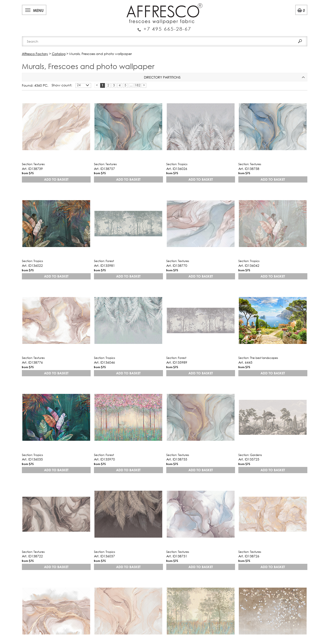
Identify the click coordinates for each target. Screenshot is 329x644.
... (131, 85)
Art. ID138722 (32, 556)
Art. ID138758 (249, 169)
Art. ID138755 (177, 459)
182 (137, 85)
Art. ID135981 (104, 265)
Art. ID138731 (177, 556)
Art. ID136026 (177, 169)
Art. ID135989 (177, 362)
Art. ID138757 (104, 169)
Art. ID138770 (177, 265)
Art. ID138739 (32, 169)
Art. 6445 (245, 362)
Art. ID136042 (249, 265)
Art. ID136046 (104, 362)
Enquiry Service (164, 27)
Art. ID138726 (249, 556)
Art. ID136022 (32, 265)
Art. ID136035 (32, 459)
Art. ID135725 (249, 459)
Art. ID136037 (104, 556)
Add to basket (56, 179)
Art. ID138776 (32, 362)
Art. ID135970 (104, 459)
